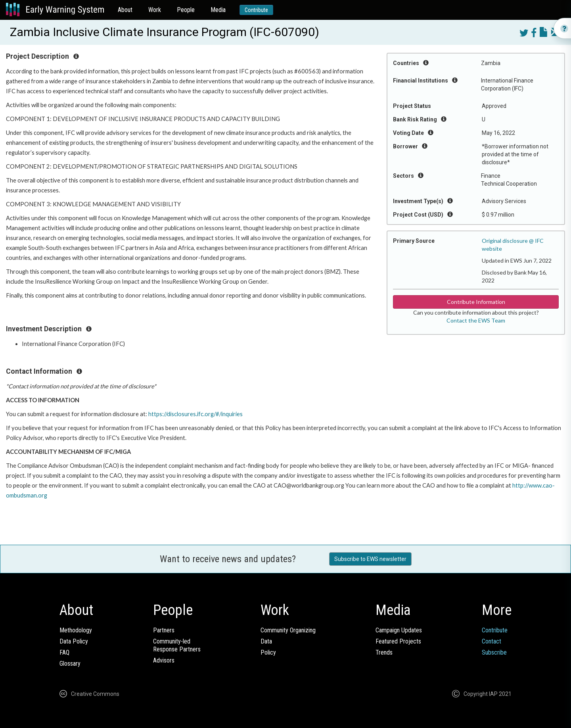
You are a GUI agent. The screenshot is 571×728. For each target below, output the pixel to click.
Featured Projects (398, 641)
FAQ (64, 652)
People (186, 10)
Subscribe (494, 652)
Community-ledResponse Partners (177, 645)
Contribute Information (476, 302)
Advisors (164, 660)
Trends (384, 652)
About (125, 10)
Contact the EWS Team (476, 320)
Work (155, 10)
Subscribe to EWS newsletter (370, 559)
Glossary (70, 664)
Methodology (76, 630)
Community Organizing (288, 630)
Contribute (256, 10)
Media (218, 10)
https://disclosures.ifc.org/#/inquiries (195, 414)
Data (266, 641)
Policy (268, 652)
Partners (164, 630)
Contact (491, 641)
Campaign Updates (399, 630)
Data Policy (74, 641)
